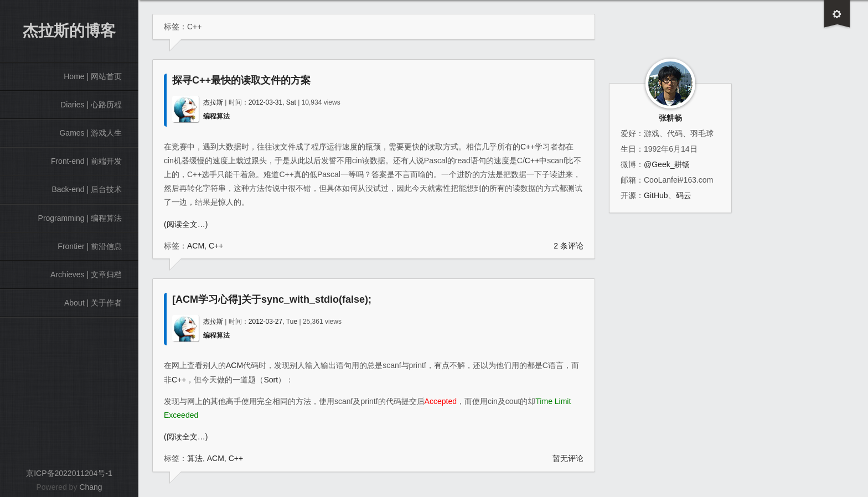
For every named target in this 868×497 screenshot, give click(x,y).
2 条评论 (569, 246)
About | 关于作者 (93, 303)
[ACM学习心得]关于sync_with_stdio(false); (272, 299)
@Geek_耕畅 (667, 164)
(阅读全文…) (186, 224)
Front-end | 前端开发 (86, 161)
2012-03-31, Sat (272, 102)
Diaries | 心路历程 (91, 105)
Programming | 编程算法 (80, 218)
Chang (91, 487)
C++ (528, 147)
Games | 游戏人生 (91, 133)
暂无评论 (568, 458)
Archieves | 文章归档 (86, 275)
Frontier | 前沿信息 (90, 246)
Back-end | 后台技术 (87, 189)
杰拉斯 (213, 102)
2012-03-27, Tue (273, 322)
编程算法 (216, 116)
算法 (195, 458)
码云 (684, 195)
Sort (271, 380)
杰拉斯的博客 (69, 31)
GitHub (656, 195)
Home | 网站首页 (93, 76)
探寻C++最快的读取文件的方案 (241, 80)
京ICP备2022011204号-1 (69, 473)
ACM (196, 246)
